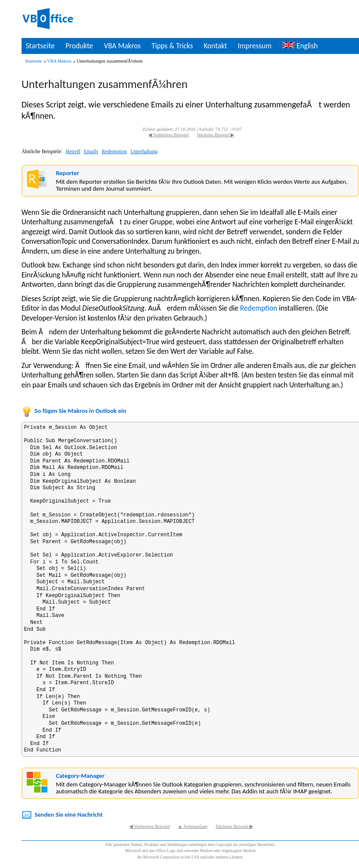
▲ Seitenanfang (193, 826)
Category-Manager (80, 776)
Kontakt (215, 46)
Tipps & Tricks (172, 46)
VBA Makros (122, 46)
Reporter (68, 173)
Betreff (73, 151)
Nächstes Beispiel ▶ (216, 135)
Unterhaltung (144, 151)
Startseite (40, 46)
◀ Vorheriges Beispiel (169, 135)
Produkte (79, 46)
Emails (91, 151)
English (300, 46)
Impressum (255, 46)
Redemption (114, 151)
